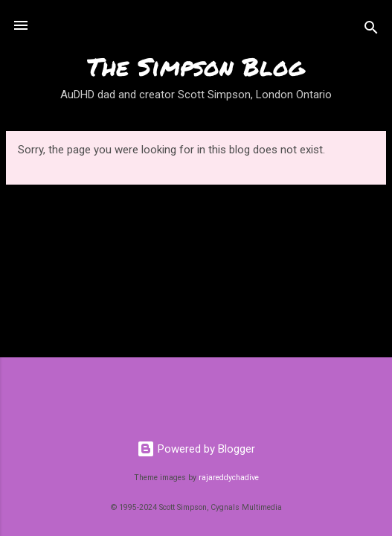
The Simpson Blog (196, 66)
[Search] (371, 30)
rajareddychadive (229, 478)
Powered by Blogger (196, 449)
